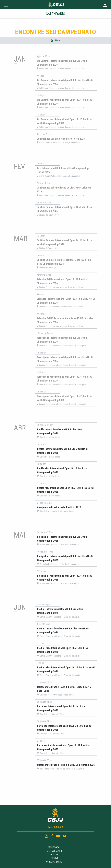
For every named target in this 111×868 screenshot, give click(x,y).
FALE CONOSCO (55, 827)
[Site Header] (6, 5)
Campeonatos (54, 847)
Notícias (54, 855)
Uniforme (54, 858)
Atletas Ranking (54, 851)
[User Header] (105, 5)
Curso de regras (54, 862)
